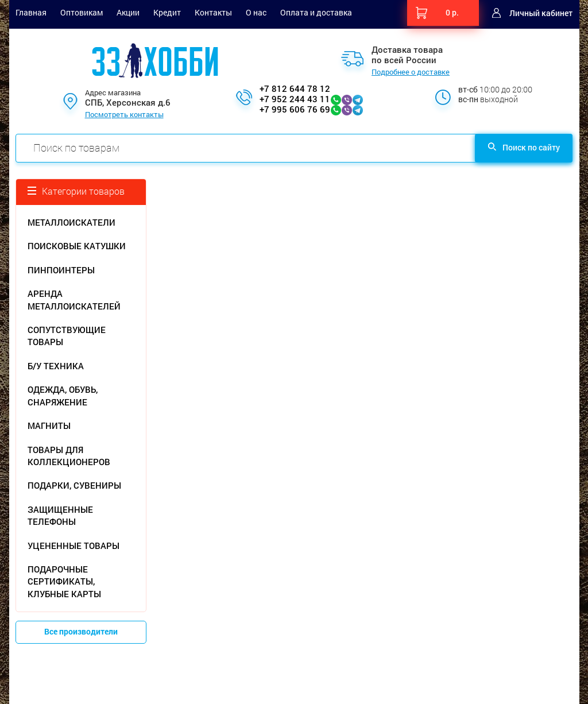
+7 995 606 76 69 (295, 109)
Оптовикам (82, 12)
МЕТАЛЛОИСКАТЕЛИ (71, 222)
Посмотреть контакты (124, 115)
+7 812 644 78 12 (295, 88)
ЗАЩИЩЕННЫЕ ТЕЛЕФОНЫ (60, 515)
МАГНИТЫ (49, 426)
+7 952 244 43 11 (295, 99)
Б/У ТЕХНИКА (56, 366)
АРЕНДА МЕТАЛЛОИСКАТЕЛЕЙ (74, 299)
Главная (31, 12)
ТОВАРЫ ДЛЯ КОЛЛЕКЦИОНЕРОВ (69, 456)
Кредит (167, 12)
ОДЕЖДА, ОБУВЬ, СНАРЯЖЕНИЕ (63, 395)
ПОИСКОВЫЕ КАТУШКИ (77, 246)
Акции (128, 12)
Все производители (81, 631)
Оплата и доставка (316, 12)
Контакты (213, 12)
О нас (256, 12)
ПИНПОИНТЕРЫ (61, 270)
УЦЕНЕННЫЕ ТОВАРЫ (73, 546)
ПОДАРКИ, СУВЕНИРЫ (74, 485)
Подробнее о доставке (411, 72)
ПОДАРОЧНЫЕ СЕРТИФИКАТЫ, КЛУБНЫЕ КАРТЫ (64, 581)
